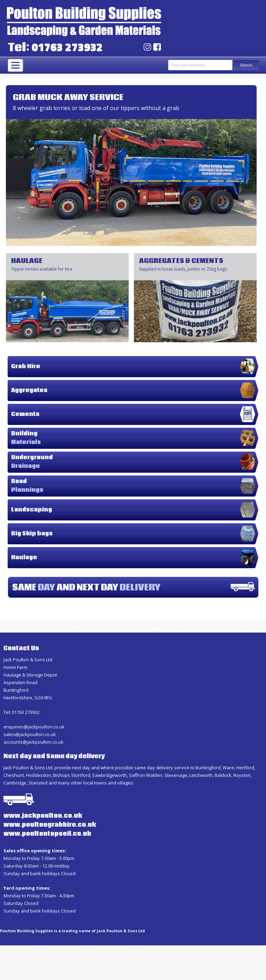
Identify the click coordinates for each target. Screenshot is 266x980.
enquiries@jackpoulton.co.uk (34, 727)
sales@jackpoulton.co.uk (30, 734)
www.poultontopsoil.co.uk (47, 834)
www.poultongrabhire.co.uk (50, 825)
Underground (32, 462)
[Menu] (15, 65)
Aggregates (29, 390)
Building (26, 438)
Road (27, 486)
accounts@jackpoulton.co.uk (33, 742)
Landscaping (32, 510)
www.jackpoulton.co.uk (43, 816)
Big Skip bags (32, 534)
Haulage (24, 557)
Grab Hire (26, 366)
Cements (25, 414)
